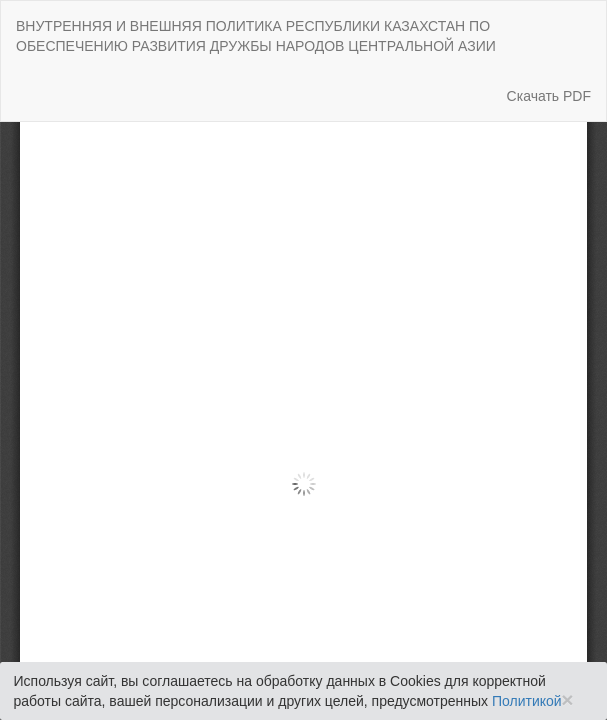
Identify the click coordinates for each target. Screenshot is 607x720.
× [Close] (567, 699)
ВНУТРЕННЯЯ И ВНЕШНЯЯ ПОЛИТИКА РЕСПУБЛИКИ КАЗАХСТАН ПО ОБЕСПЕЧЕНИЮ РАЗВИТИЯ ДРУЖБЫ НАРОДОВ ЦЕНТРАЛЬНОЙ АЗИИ (256, 36)
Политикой (527, 701)
